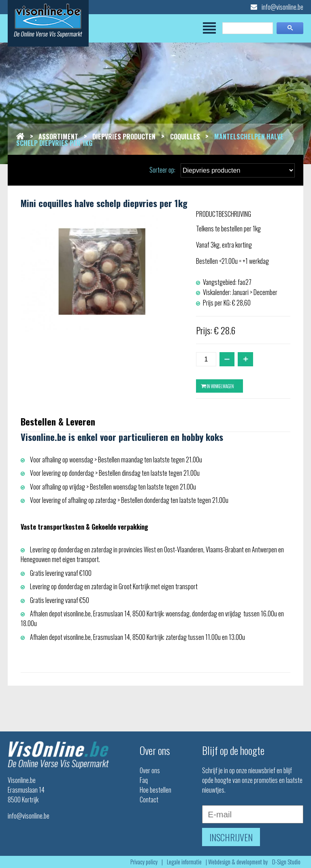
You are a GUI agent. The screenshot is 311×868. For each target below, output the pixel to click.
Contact (149, 800)
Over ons (150, 770)
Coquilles (185, 137)
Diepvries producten (124, 137)
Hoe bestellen (155, 790)
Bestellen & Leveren (58, 421)
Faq (144, 780)
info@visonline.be (277, 7)
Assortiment (58, 137)
